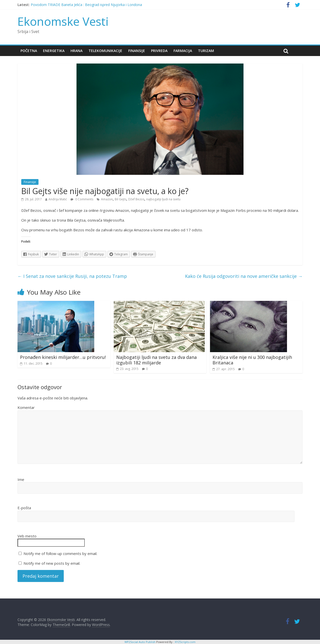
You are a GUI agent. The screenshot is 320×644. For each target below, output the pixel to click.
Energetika (54, 51)
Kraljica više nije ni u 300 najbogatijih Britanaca (252, 360)
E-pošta (24, 508)
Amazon (107, 199)
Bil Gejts (120, 199)
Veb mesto (27, 536)
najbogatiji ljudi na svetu (163, 199)
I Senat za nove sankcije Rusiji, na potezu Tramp (72, 276)
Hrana (76, 51)
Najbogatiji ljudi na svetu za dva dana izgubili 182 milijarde (156, 360)
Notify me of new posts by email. (52, 563)
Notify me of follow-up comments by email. (60, 553)
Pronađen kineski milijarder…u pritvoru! (63, 357)
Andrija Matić (58, 199)
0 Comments (82, 199)
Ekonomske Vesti (63, 21)
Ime (21, 479)
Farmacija (183, 51)
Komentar (26, 407)
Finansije (137, 51)
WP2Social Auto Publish (140, 642)
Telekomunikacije (105, 51)
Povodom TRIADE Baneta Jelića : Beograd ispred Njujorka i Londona (86, 5)
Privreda (159, 51)
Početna (29, 51)
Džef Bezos (136, 199)
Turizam (206, 51)
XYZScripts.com (185, 642)
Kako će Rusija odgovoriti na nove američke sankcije (244, 276)
